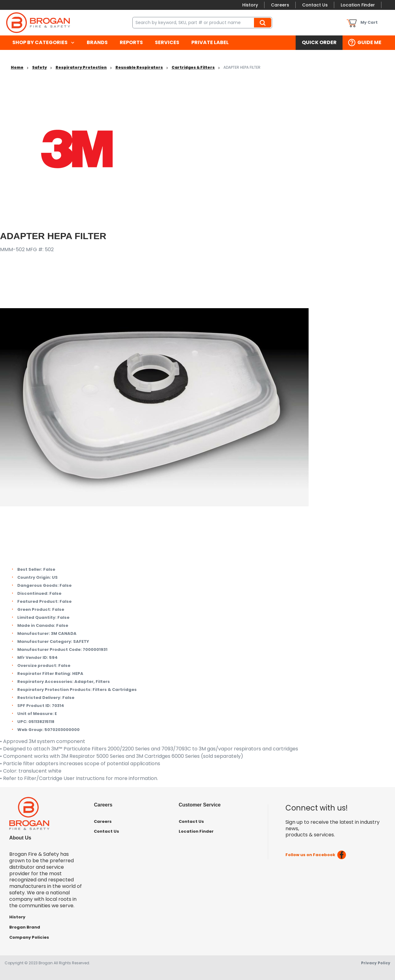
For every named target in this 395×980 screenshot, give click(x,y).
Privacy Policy (376, 963)
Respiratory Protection (81, 67)
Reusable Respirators (139, 67)
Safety (39, 67)
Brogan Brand (25, 927)
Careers (280, 5)
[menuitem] (43, 43)
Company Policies (29, 937)
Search (264, 22)
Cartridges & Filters (193, 67)
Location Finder (358, 5)
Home (17, 67)
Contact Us (315, 5)
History (250, 5)
